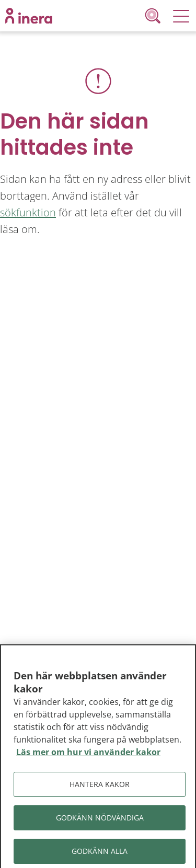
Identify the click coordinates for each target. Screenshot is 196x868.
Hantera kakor (100, 786)
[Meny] (181, 16)
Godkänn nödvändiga (100, 820)
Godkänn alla (100, 853)
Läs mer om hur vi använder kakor (88, 755)
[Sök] (155, 16)
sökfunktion (28, 212)
